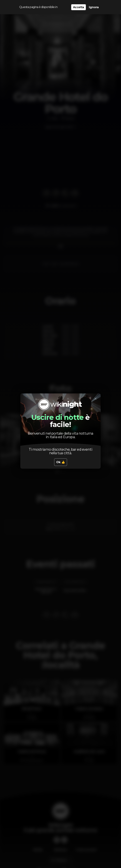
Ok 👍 (61, 462)
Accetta (78, 7)
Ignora (94, 7)
